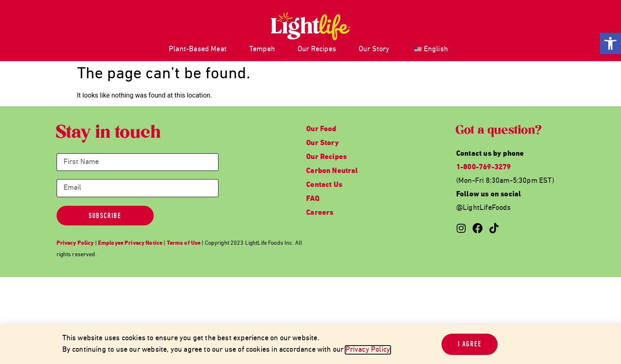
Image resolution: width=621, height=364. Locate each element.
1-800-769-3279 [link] (484, 167)
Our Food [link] (321, 129)
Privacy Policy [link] (368, 350)
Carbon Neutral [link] (332, 171)
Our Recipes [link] (317, 49)
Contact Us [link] (324, 185)
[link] (610, 43)
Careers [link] (320, 213)
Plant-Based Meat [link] (198, 49)
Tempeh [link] (262, 49)
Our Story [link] (374, 49)
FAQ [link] (313, 199)
